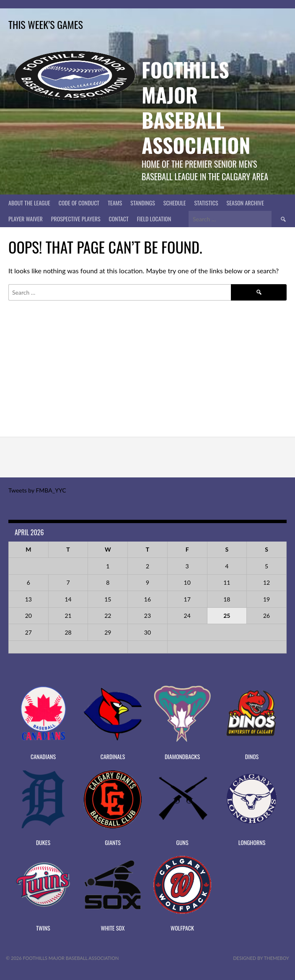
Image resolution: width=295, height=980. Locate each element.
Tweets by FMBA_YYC (37, 490)
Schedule (175, 203)
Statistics (206, 203)
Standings (142, 203)
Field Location (154, 219)
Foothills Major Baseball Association (196, 107)
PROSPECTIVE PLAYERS (76, 219)
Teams (115, 203)
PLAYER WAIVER (26, 219)
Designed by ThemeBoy (261, 958)
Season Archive (245, 203)
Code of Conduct (79, 203)
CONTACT (119, 219)
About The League (29, 203)
